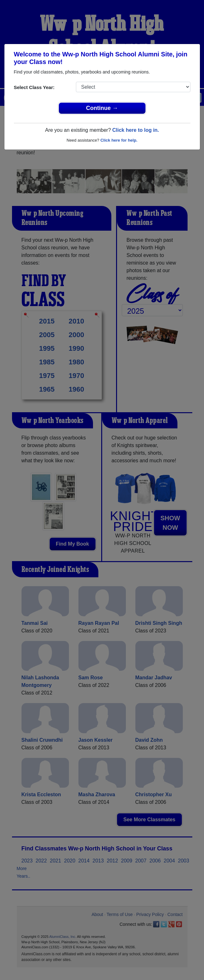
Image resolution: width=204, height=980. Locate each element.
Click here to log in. (136, 130)
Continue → (102, 108)
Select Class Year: (34, 87)
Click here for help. (119, 140)
